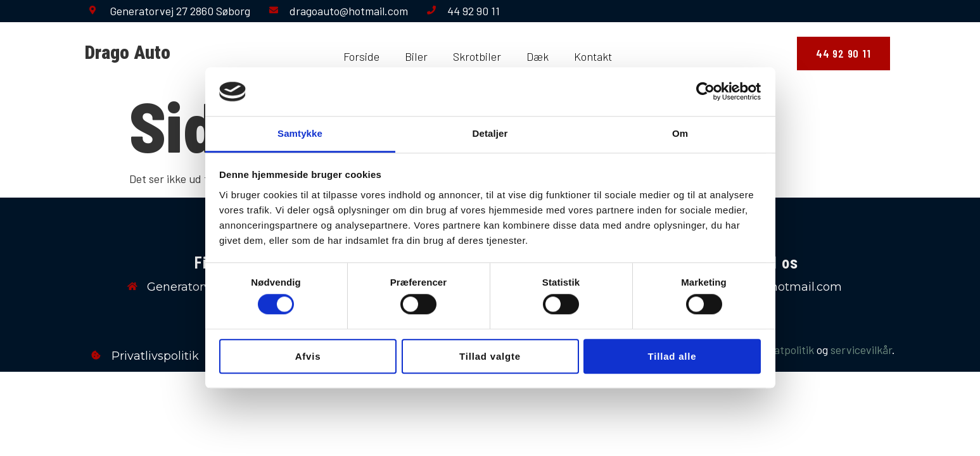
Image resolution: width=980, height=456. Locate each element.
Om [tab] (680, 133)
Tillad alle (672, 356)
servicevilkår (861, 350)
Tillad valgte (490, 356)
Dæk (538, 56)
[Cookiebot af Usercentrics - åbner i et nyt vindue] (705, 92)
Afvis (308, 356)
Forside (361, 56)
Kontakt (593, 56)
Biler (416, 56)
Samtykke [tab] (300, 133)
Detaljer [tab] (490, 133)
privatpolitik (785, 350)
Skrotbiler (477, 56)
